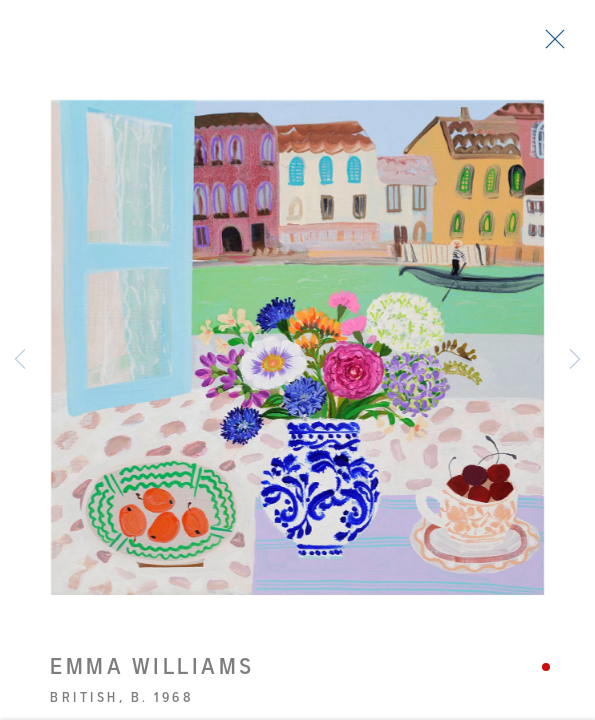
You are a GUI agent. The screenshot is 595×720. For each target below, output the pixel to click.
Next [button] (575, 360)
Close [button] (550, 45)
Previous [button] (20, 360)
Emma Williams (152, 671)
